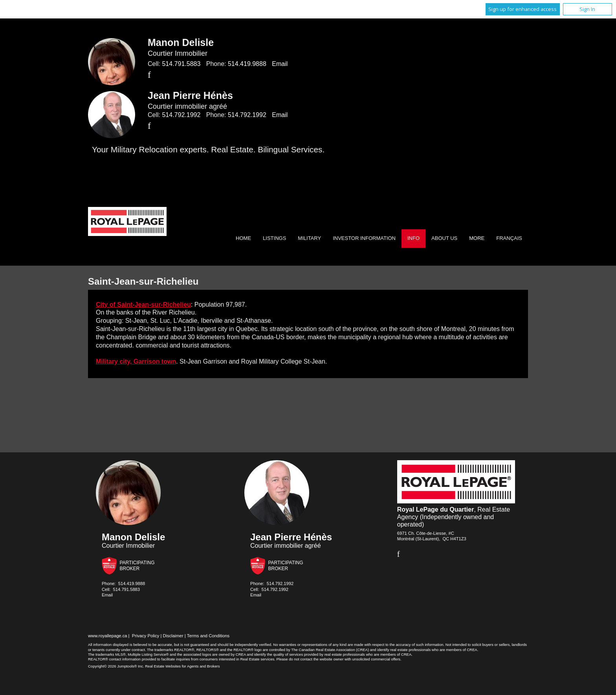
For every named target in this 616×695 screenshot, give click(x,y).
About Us (444, 238)
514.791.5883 (181, 64)
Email (280, 64)
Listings (274, 238)
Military (309, 238)
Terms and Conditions (208, 636)
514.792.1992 (181, 115)
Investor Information (364, 238)
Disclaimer (173, 636)
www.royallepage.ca (108, 636)
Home (243, 238)
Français (509, 238)
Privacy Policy (146, 636)
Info (413, 238)
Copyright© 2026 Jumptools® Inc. (116, 666)
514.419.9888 (247, 64)
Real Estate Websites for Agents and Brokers (182, 666)
